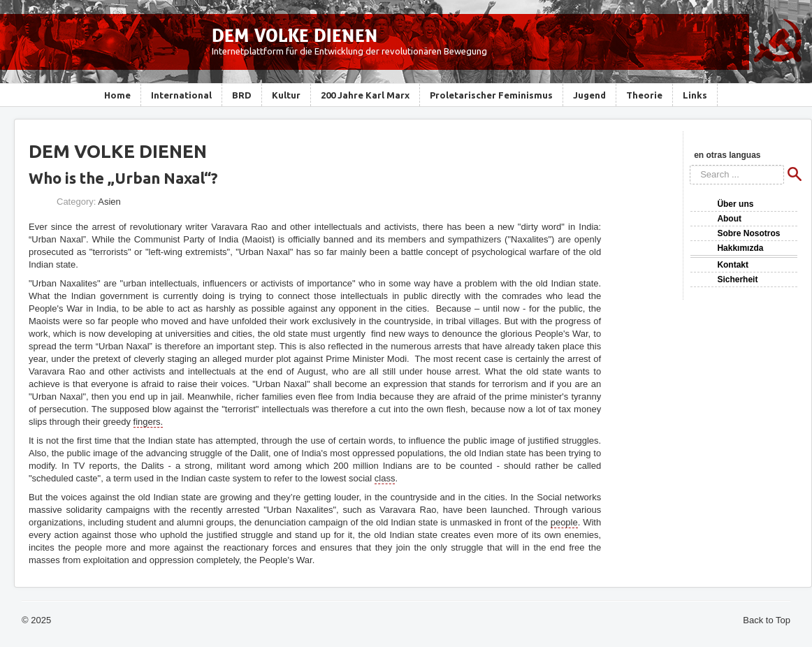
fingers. (148, 422)
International (181, 95)
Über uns (735, 204)
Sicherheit (737, 279)
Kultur (286, 95)
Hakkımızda (740, 248)
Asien (109, 202)
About (729, 219)
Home (117, 95)
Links (695, 95)
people (564, 522)
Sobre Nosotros (748, 233)
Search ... (690, 165)
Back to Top (767, 620)
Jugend (589, 95)
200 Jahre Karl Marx (365, 95)
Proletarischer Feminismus (491, 95)
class (385, 478)
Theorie (644, 95)
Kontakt (733, 265)
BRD (242, 95)
